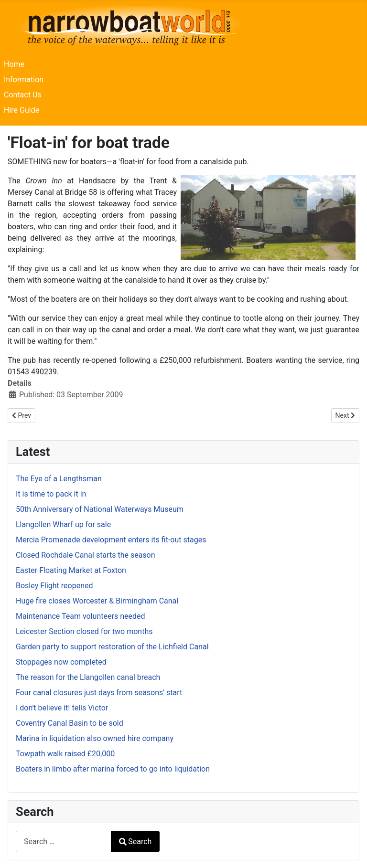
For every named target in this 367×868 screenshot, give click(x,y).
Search (135, 842)
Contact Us (23, 95)
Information (24, 79)
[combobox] (64, 842)
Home (14, 64)
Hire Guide (22, 110)
